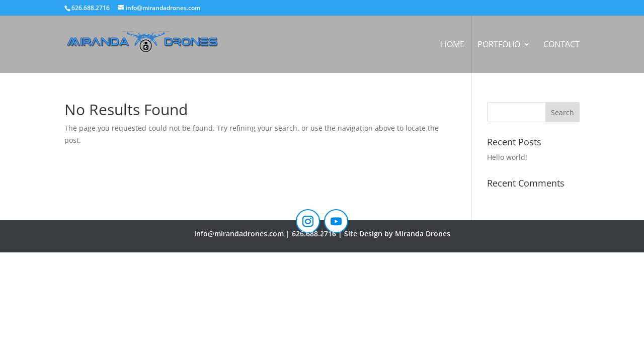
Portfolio (499, 45)
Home (453, 45)
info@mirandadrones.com (239, 234)
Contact (561, 45)
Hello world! (507, 157)
